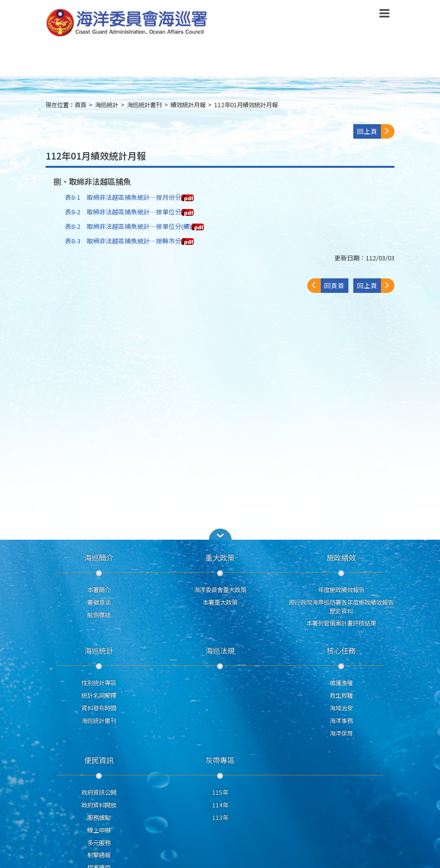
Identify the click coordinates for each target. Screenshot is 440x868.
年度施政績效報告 (341, 590)
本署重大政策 (220, 602)
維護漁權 (341, 683)
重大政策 (220, 557)
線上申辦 (99, 830)
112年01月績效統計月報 (246, 105)
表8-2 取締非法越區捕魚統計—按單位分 (129, 212)
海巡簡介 (99, 557)
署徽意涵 (99, 602)
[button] (220, 534)
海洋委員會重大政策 (220, 590)
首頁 (80, 105)
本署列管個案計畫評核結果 (341, 623)
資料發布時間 (99, 708)
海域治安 (341, 708)
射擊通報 (99, 855)
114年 (220, 805)
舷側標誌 (99, 615)
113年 (220, 818)
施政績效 (341, 557)
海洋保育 (341, 733)
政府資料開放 (99, 805)
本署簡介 (99, 590)
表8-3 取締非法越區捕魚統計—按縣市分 (129, 241)
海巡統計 (107, 105)
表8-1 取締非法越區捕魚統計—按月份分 (129, 197)
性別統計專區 (99, 683)
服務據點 (99, 818)
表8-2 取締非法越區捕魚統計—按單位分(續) (134, 226)
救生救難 (341, 695)
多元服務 (99, 843)
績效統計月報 (188, 105)
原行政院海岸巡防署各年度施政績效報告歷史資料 (341, 607)
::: (40, 109)
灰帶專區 (220, 760)
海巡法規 (220, 650)
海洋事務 (341, 721)
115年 (220, 792)
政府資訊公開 (99, 792)
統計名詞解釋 (99, 695)
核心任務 (341, 650)
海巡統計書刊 (144, 105)
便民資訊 (99, 760)
